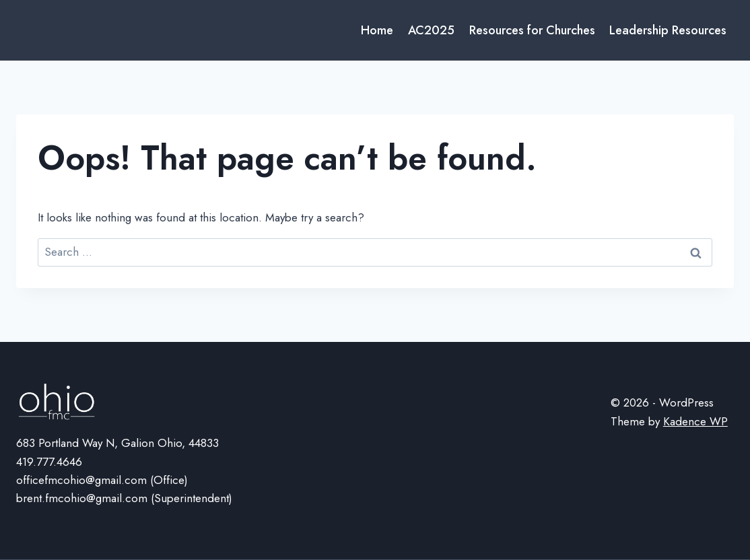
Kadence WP (695, 421)
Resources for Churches (532, 30)
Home (377, 30)
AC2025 (431, 30)
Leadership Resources (668, 30)
